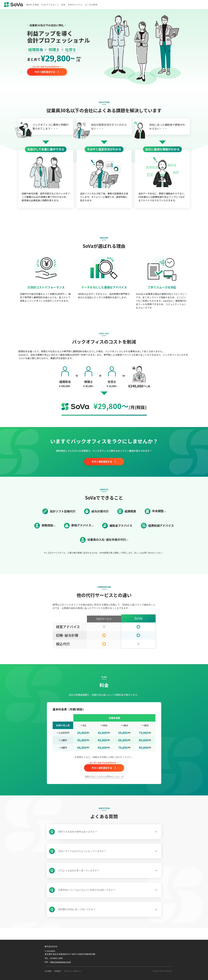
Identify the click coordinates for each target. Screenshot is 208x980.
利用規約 (58, 971)
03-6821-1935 (56, 958)
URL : (58, 962)
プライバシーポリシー (72, 971)
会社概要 (48, 971)
